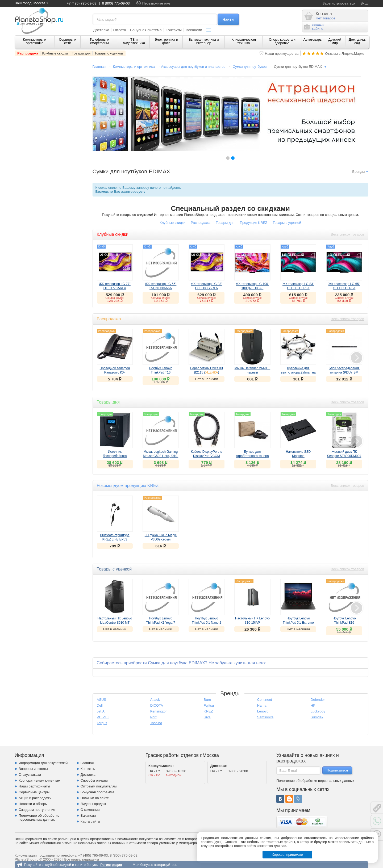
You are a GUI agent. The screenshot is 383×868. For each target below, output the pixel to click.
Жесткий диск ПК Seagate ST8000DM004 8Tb (344, 456)
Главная (99, 67)
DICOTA (157, 705)
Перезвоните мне (156, 3)
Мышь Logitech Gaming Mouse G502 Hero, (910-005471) (161, 456)
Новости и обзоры (33, 804)
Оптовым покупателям (99, 786)
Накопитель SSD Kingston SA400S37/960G (298, 456)
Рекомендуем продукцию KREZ (128, 486)
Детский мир (335, 41)
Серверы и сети (67, 41)
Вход (365, 3)
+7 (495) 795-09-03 (82, 3)
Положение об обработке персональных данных (39, 817)
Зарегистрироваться (339, 3)
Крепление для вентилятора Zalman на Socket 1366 (298, 372)
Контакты (174, 30)
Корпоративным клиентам (39, 780)
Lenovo (263, 711)
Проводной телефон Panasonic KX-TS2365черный (115, 372)
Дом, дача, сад (357, 41)
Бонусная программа (97, 792)
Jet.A (101, 711)
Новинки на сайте (95, 798)
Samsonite (265, 717)
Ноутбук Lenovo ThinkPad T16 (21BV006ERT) (161, 372)
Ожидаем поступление (37, 810)
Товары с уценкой (109, 53)
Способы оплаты (94, 780)
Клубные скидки (55, 53)
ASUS (101, 700)
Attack (155, 700)
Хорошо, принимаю (287, 855)
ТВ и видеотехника (134, 41)
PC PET (103, 717)
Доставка (101, 30)
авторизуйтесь (166, 865)
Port (153, 717)
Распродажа (28, 53)
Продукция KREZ (254, 223)
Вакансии (194, 30)
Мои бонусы (142, 865)
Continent (265, 700)
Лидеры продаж (93, 804)
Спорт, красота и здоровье (282, 41)
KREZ (208, 711)
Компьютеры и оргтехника (35, 41)
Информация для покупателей (43, 763)
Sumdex (317, 717)
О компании (90, 810)
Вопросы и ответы (33, 769)
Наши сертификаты (34, 786)
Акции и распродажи (35, 798)
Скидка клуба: (115, 298)
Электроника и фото (166, 41)
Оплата (120, 30)
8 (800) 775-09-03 (116, 3)
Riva (207, 717)
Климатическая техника (244, 41)
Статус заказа (30, 775)
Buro (207, 700)
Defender (318, 700)
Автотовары (313, 39)
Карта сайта (90, 821)
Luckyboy (318, 711)
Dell (100, 705)
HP (313, 705)
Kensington (159, 711)
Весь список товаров (347, 234)
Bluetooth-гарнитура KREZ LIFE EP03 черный (115, 539)
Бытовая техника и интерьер (204, 41)
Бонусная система (146, 30)
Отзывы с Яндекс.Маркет (345, 54)
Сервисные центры (34, 792)
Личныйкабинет (314, 27)
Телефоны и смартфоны (99, 41)
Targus (102, 723)
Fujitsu (209, 705)
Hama (262, 705)
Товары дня (81, 53)
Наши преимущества (282, 54)
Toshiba (156, 723)
